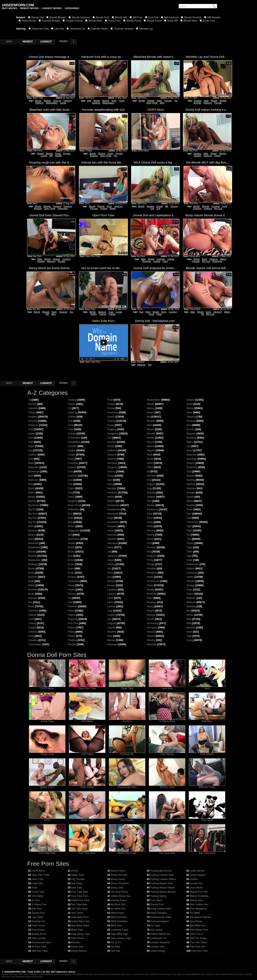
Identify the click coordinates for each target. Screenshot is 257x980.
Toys (189, 539)
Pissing (151, 535)
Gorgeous (113, 467)
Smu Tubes (77, 913)
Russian (151, 615)
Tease (190, 509)
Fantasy (72, 594)
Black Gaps (77, 930)
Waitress (191, 598)
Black (31, 539)
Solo (189, 425)
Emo (70, 556)
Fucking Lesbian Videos (163, 879)
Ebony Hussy (118, 879)
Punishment (153, 581)
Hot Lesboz (156, 930)
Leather (112, 606)
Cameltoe (33, 611)
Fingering (68, 101)
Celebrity (33, 632)
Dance (71, 497)
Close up (57, 101)
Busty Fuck (209, 21)
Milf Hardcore (171, 17)
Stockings (146, 261)
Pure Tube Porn (87, 852)
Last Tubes (87, 753)
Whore (190, 615)
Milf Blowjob (214, 17)
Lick (110, 619)
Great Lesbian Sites (161, 909)
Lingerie (157, 261)
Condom (72, 446)
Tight (189, 526)
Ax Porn (127, 720)
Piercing (174, 206)
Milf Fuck (138, 17)
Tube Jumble (87, 786)
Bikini (31, 526)
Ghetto (111, 446)
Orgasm (104, 209)
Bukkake (33, 598)
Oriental (151, 493)
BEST (9, 42)
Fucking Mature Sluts (162, 883)
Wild (189, 623)
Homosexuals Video (161, 917)
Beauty (32, 497)
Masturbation (52, 103)
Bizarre (32, 535)
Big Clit (32, 509)
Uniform (191, 569)
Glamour (112, 455)
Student (191, 476)
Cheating (33, 640)
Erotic (71, 560)
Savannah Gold (40, 29)
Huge (110, 518)
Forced (111, 408)
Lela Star (59, 29)
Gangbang (113, 434)
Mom (162, 103)
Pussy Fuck (114, 21)
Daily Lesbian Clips (121, 938)
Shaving (151, 640)
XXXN (47, 819)
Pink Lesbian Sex (199, 904)
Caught (32, 628)
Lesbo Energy (158, 951)
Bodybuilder (35, 560)
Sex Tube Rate (167, 852)
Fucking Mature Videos (163, 888)
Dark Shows (78, 938)
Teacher (103, 314)
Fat (70, 598)
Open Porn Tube (87, 687)
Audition (33, 455)
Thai (189, 518)
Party (150, 514)
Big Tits (32, 522)
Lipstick (111, 628)
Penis (150, 518)
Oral (158, 209)
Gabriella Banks (99, 29)
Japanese (113, 556)
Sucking (191, 480)
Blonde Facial (154, 21)
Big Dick (33, 518)
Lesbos (194, 879)
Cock (71, 425)
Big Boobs (34, 505)
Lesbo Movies (197, 871)
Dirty (70, 522)
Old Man (151, 476)
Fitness (72, 636)
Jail (109, 552)
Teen (189, 514)
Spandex (191, 434)
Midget (151, 412)
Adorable (33, 408)
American (33, 425)
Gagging (112, 429)
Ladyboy (112, 594)
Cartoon (33, 615)
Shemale (152, 644)
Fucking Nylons (158, 896)
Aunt (31, 459)
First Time (73, 623)
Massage (112, 644)
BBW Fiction (117, 913)
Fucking (112, 421)
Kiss (110, 577)
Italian (111, 547)
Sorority (191, 429)
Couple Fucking (74, 21)
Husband (112, 526)
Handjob (197, 156)
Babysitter (34, 467)
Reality (113, 209)
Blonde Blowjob (58, 17)
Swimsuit (191, 488)
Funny (111, 425)
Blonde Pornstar (193, 17)
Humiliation (113, 522)
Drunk (71, 547)
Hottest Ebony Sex (121, 896)
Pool (149, 543)
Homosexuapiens (160, 921)
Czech (71, 488)
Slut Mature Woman (200, 917)
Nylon (165, 261)
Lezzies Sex (196, 883)
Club (70, 421)
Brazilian (33, 577)
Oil (148, 472)
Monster (151, 434)
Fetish (71, 611)
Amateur (198, 101)
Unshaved (192, 573)
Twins (190, 552)
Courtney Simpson (124, 29)
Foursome (113, 412)
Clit (70, 408)
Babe (206, 101)
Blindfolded (34, 547)
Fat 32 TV (116, 942)
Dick (70, 514)
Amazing (94, 156)
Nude (150, 455)
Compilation (74, 442)
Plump (150, 539)
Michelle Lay (146, 29)
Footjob (111, 404)
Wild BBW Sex (198, 926)
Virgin (190, 590)
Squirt (190, 450)
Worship (191, 628)
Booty (31, 573)
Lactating (112, 590)
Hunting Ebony (119, 900)
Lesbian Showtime (160, 942)
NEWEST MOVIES (29, 8)
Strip (189, 472)
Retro (150, 598)
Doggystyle (63, 209)
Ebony (71, 552)
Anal (89, 101)
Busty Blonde (29, 21)
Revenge (152, 602)
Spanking (192, 438)
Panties (151, 505)
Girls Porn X (196, 934)
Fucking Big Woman (161, 871)
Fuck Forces (167, 753)
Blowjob (47, 101)
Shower (191, 400)
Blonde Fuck (103, 17)
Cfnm (31, 636)
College (112, 314)
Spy (189, 446)
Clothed (72, 417)
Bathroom (34, 480)
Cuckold (72, 467)
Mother (151, 438)
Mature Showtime (199, 896)
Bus (30, 602)
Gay (110, 438)
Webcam (191, 602)
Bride (31, 581)
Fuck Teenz (156, 900)
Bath (31, 476)
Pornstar (168, 101)
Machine (112, 632)
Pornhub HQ (127, 753)
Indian (111, 531)
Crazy (71, 459)
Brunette (197, 103)
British (32, 585)
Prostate (151, 569)
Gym (110, 480)
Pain (149, 501)
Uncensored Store (127, 786)
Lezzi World (196, 888)
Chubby (72, 400)
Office (150, 467)
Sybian (190, 497)
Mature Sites (196, 900)
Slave (190, 412)
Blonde (38, 101)
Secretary (152, 628)
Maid (110, 636)
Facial (122, 101)
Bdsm (31, 488)
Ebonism (76, 942)
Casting (32, 623)
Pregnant (152, 556)
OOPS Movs (47, 687)
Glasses (112, 459)
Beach (32, 493)
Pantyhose (153, 509)
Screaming (153, 623)
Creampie (73, 463)
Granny (111, 472)
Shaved (151, 636)
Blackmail (33, 543)
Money (151, 429)
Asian (31, 446)
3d (30, 400)
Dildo (71, 518)
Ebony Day (77, 947)
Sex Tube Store (207, 852)
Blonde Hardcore (81, 17)
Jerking (111, 564)
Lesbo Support (198, 875)
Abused (32, 404)
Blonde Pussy (134, 21)
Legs (110, 611)
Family (71, 590)
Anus (31, 438)
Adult (207, 687)
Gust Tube (207, 819)
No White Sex (118, 909)
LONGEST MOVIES (52, 8)
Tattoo (190, 501)
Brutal (31, 594)
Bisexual (33, 531)
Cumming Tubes (119, 930)
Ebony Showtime (120, 883)
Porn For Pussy (198, 938)
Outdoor (151, 497)
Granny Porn (157, 904)
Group (111, 476)
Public (159, 314)
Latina (111, 602)
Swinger (191, 493)
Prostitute (152, 573)
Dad (70, 493)
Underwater (193, 564)
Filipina (72, 615)
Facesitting (74, 581)
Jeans (111, 560)
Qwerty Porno (47, 786)
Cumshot (215, 206)
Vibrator (191, 581)
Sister (190, 404)
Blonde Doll (37, 17)
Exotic (71, 573)
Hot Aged (155, 926)
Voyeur (190, 594)
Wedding (191, 606)
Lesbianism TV (158, 938)
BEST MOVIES (10, 8)
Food (110, 400)
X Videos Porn (167, 720)
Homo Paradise (159, 913)
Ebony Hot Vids (119, 875)
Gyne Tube (127, 687)
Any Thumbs (127, 819)
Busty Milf (173, 21)
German (112, 442)
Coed (111, 312)
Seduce (151, 632)
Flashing (72, 640)
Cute (70, 484)
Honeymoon (114, 509)
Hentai (111, 497)
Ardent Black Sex (80, 921)
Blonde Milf (121, 17)
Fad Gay (115, 951)
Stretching (192, 467)
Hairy (110, 484)
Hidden (111, 501)
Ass (72, 312)
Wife (189, 619)
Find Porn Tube (199, 951)
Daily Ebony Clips (81, 934)
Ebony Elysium (79, 951)
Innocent (112, 535)
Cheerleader (35, 644)
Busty (114, 101)
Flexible (58, 156)
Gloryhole (113, 463)
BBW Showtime (119, 921)
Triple (190, 547)
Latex (110, 598)
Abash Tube (87, 819)
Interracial (113, 543)
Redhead (152, 594)
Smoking (191, 421)
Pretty (150, 560)
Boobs (32, 569)
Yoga (189, 636)
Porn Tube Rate (47, 852)
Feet (70, 602)
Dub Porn (207, 720)
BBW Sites (116, 926)
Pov (115, 156)
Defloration (74, 509)
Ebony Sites (117, 888)
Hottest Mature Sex (161, 934)
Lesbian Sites (157, 947)
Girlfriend (112, 450)
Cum (70, 472)
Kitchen (111, 581)
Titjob (189, 531)
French (111, 417)
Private (151, 564)
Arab (31, 442)
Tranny (190, 543)
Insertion (112, 539)
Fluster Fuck (47, 753)
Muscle (151, 442)
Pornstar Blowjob (51, 21)
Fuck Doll (153, 17)
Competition (74, 438)
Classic (72, 404)
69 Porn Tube (167, 786)
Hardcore (39, 103)
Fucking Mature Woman (163, 892)
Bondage (33, 564)
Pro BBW (195, 913)
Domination (74, 539)
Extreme (72, 577)
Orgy (150, 488)
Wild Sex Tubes (207, 786)
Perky (150, 522)
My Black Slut (118, 904)
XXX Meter (87, 720)
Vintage (191, 585)
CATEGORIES (72, 8)
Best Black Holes (80, 926)
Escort (71, 564)
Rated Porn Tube (127, 852)
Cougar (72, 450)
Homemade (114, 505)
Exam (71, 569)
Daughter (73, 501)
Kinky (110, 573)
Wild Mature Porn (199, 930)
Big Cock (218, 209)
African (32, 412)
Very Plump (196, 921)
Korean (111, 585)
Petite (150, 526)
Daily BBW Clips (119, 934)
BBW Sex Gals (119, 917)
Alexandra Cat (78, 29)
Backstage (34, 472)
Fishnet (72, 628)
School (151, 619)
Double (72, 543)
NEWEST (28, 42)
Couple (63, 103)
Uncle (190, 560)
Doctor (71, 526)
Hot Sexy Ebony (119, 892)
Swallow (191, 484)
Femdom (73, 606)
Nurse (150, 459)
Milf (51, 156)
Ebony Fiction (118, 871)
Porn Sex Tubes (198, 942)
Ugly (189, 556)
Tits (176, 101)
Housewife (113, 514)
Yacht (190, 632)
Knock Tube (47, 720)
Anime (32, 434)
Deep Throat (152, 103)
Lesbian (171, 259)
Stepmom (192, 455)
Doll (152, 209)
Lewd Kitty (167, 687)
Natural (151, 446)
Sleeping (191, 417)
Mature (223, 259)
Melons (151, 408)
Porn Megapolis (198, 909)
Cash (31, 619)
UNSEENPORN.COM (15, 972)
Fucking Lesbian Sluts (162, 875)
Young (190, 640)
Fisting (71, 632)
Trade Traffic (34, 972)
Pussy (150, 585)
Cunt (70, 480)
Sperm (190, 442)
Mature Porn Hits (199, 892)
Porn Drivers (207, 753)
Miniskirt (151, 421)
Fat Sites (115, 947)
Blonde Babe (95, 21)
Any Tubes (167, 819)
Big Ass (32, 501)
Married (112, 640)
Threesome (193, 522)
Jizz (110, 569)
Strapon (191, 463)
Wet (189, 611)
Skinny (190, 408)
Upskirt (190, 577)
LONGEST (46, 42)
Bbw (31, 484)
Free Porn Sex (197, 947)
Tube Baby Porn (80, 917)
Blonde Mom (190, 21)
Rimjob (151, 611)
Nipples (151, 450)
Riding (150, 606)
